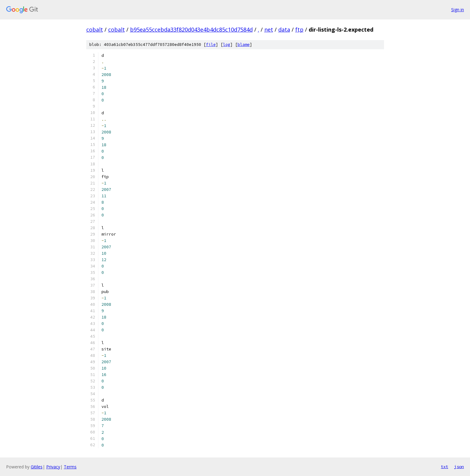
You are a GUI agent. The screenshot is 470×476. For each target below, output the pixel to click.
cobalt (95, 29)
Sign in (458, 10)
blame (244, 45)
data (284, 29)
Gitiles (37, 467)
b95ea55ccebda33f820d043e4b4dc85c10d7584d (191, 29)
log (227, 45)
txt (444, 467)
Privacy (53, 467)
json (459, 467)
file (211, 45)
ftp (299, 29)
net (269, 29)
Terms (70, 467)
